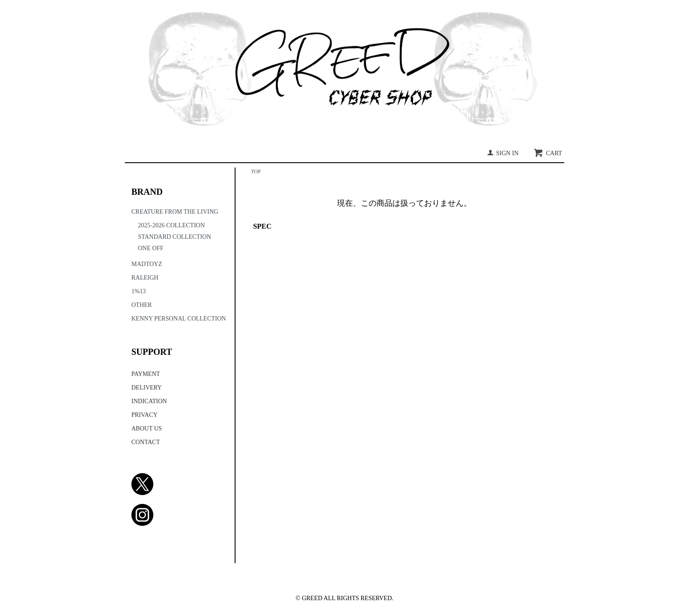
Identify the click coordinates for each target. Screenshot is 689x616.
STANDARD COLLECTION (174, 237)
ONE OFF (151, 248)
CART (548, 153)
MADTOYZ (147, 264)
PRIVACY (145, 415)
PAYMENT (146, 374)
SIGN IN (503, 153)
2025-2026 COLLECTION (171, 225)
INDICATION (149, 401)
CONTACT (146, 442)
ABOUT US (147, 428)
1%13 (139, 291)
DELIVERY (147, 388)
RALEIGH (145, 278)
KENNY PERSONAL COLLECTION (179, 319)
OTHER (142, 305)
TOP (256, 171)
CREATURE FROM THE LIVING (175, 212)
